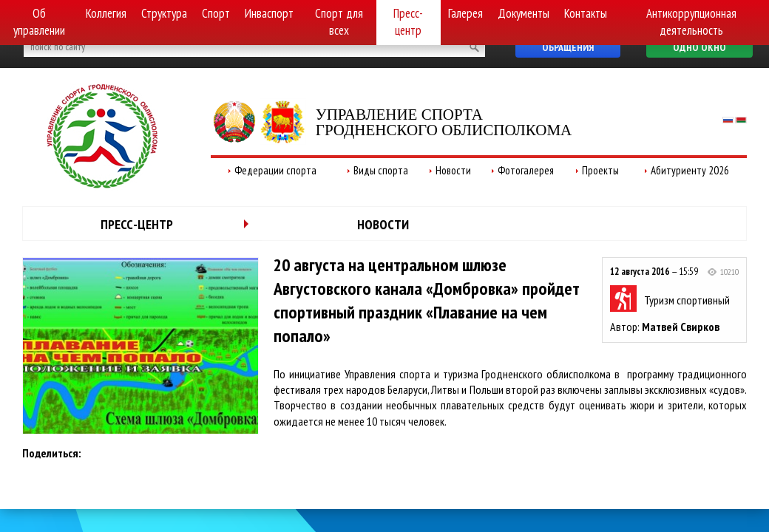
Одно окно (699, 47)
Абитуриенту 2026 (690, 170)
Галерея (465, 13)
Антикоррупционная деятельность (691, 22)
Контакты (586, 13)
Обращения (568, 47)
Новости (453, 170)
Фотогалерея (526, 170)
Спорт (216, 13)
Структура (164, 13)
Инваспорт (269, 13)
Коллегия (106, 13)
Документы (524, 13)
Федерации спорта (275, 170)
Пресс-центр (408, 22)
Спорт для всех (339, 22)
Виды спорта (381, 170)
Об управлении (39, 22)
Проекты (600, 170)
